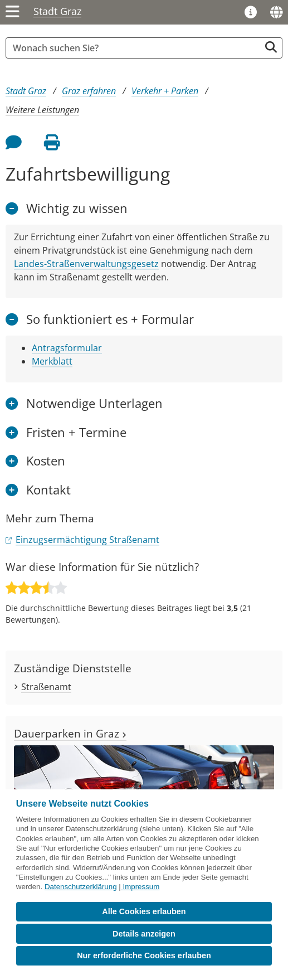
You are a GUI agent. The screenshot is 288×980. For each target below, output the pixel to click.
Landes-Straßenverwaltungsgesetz (86, 264)
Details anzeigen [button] (144, 934)
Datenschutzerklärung (81, 887)
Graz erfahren (89, 91)
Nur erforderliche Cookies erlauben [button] (144, 955)
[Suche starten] (271, 47)
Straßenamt (46, 687)
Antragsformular (67, 348)
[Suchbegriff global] (136, 48)
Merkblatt (52, 361)
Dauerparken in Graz (70, 733)
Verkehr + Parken (165, 91)
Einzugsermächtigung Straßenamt (87, 540)
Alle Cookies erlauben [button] (144, 911)
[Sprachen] (276, 12)
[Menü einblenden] (13, 12)
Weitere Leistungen (42, 110)
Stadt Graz (57, 11)
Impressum (141, 887)
